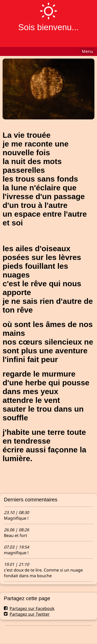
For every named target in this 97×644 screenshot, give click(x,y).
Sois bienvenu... (48, 27)
